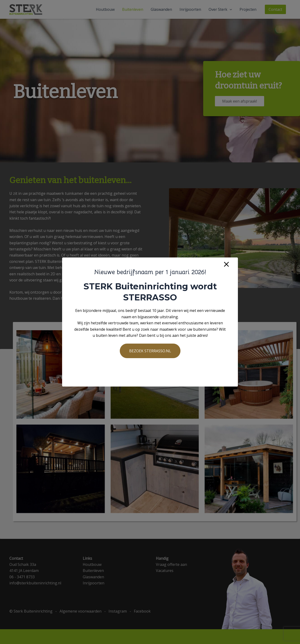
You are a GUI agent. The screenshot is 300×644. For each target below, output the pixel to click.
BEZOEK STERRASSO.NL (150, 351)
